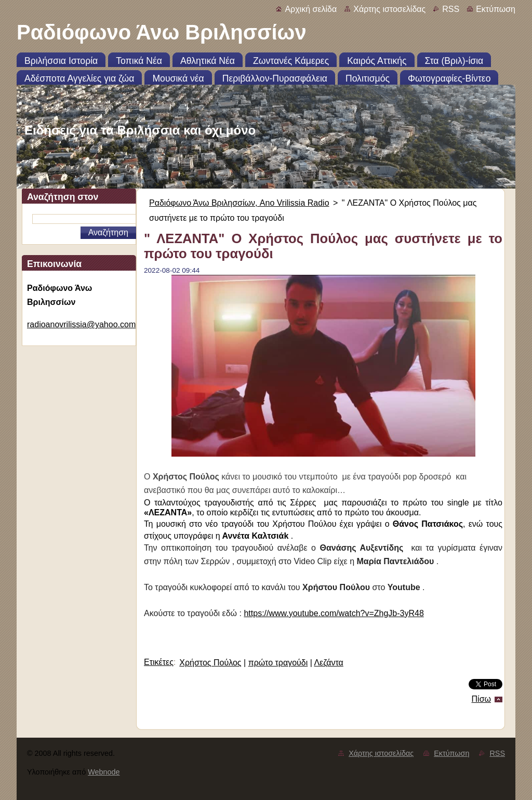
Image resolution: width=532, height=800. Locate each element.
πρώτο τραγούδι (278, 663)
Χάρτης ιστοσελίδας (389, 9)
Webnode (104, 772)
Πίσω (481, 699)
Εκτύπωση (496, 9)
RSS (451, 9)
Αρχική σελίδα (311, 9)
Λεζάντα (328, 663)
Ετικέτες (159, 662)
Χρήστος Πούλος (210, 663)
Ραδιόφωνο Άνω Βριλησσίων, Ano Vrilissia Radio (239, 203)
